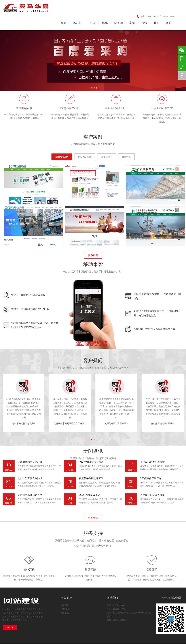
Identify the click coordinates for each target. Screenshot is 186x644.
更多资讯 (93, 518)
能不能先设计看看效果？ (116, 423)
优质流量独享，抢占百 (30, 462)
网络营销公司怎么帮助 (91, 462)
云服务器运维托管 (162, 108)
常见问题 (90, 570)
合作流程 (29, 570)
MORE (10, 628)
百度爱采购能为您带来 (91, 478)
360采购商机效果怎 (90, 495)
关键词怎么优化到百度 (30, 495)
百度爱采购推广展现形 (152, 462)
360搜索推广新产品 (151, 478)
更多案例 (93, 255)
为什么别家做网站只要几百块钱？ (70, 423)
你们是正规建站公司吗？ (163, 423)
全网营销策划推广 (116, 108)
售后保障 (152, 570)
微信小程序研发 (70, 108)
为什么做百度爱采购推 (30, 478)
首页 (63, 23)
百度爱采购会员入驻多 (152, 495)
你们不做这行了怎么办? (24, 423)
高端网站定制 (24, 108)
